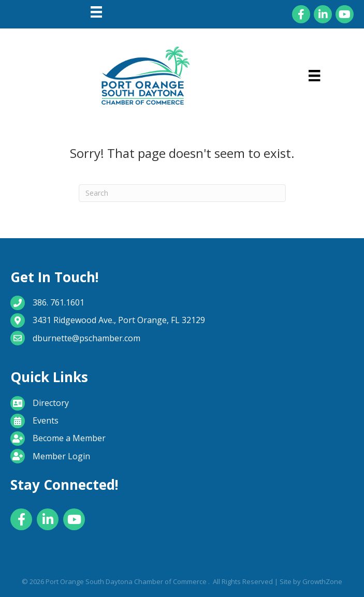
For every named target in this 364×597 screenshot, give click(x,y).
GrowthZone (322, 581)
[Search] (182, 193)
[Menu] (96, 12)
